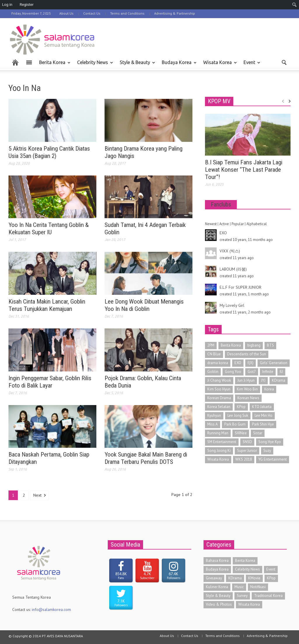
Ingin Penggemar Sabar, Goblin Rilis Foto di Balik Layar (50, 382)
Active (224, 224)
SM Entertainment (222, 442)
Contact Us (92, 13)
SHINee (241, 433)
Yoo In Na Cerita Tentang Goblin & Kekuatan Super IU (49, 229)
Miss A (213, 424)
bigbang (254, 345)
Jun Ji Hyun (246, 380)
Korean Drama (219, 398)
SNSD (247, 442)
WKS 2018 (244, 459)
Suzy (267, 451)
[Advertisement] (192, 39)
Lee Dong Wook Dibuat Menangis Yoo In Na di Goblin (144, 305)
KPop (241, 407)
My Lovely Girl (232, 305)
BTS (270, 345)
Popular (238, 224)
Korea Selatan (219, 407)
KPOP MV (219, 101)
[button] (284, 62)
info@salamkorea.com (51, 609)
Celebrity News (93, 65)
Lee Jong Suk (238, 415)
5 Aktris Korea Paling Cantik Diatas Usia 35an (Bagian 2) (49, 152)
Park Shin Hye (263, 424)
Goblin (213, 372)
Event (250, 65)
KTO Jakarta (262, 407)
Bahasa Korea (217, 561)
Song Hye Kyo (270, 442)
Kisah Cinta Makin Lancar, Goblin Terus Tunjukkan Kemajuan (47, 305)
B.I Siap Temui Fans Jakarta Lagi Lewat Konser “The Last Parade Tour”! (244, 170)
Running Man (218, 433)
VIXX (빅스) (230, 251)
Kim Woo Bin (247, 389)
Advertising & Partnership (175, 13)
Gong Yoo (233, 372)
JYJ (263, 380)
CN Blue (214, 354)
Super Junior (247, 451)
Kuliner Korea (217, 587)
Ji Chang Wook (219, 380)
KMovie (254, 578)
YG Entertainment (273, 459)
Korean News (248, 398)
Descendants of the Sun (247, 354)
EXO (223, 233)
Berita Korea (53, 65)
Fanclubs (221, 204)
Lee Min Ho (264, 415)
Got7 (252, 372)
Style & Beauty (136, 65)
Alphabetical (257, 224)
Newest (211, 224)
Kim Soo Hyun (219, 389)
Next (40, 495)
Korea (269, 389)
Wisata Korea (218, 65)
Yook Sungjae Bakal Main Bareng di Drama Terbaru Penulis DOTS (146, 458)
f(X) (251, 363)
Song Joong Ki (219, 451)
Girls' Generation (274, 363)
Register (27, 5)
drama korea (218, 363)
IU (281, 372)
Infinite (268, 372)
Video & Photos (219, 604)
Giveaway (214, 578)
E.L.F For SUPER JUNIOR (240, 287)
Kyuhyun (214, 415)
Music (239, 587)
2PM (211, 345)
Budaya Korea (178, 65)
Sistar (258, 433)
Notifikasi (258, 587)
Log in (7, 5)
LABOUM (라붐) (233, 269)
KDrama (279, 380)
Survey (242, 596)
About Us (66, 13)
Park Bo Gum (235, 424)
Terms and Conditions (127, 13)
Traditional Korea (268, 596)
